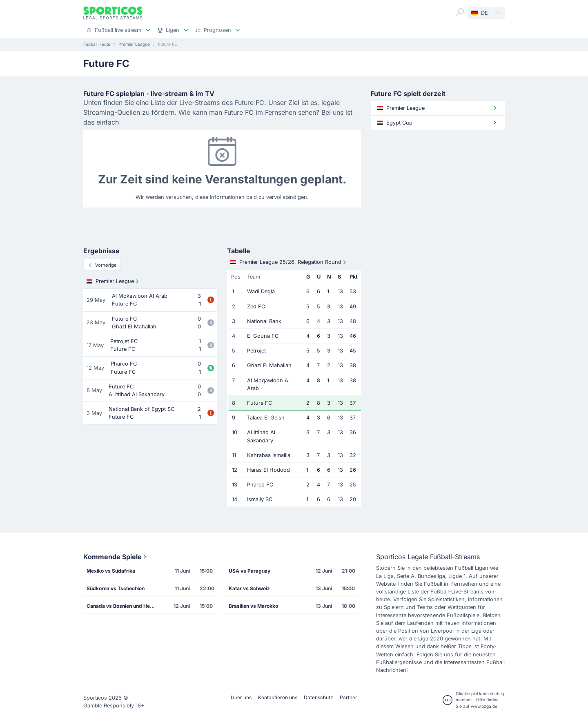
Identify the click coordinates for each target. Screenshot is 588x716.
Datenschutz (318, 697)
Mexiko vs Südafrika (111, 571)
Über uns (241, 697)
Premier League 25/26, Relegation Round (289, 262)
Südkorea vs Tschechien (116, 588)
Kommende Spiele (116, 557)
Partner (349, 697)
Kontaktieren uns (278, 697)
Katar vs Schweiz (249, 588)
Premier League (114, 281)
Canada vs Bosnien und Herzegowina (124, 606)
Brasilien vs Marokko (253, 606)
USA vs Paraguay (249, 571)
